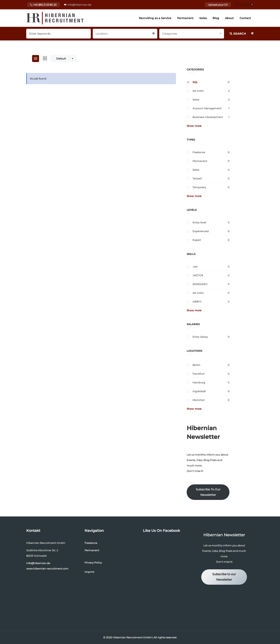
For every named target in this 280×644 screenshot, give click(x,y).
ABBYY (197, 302)
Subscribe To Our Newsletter (208, 492)
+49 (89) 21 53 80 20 (43, 5)
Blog (216, 18)
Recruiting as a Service (155, 18)
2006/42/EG (200, 284)
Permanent (185, 18)
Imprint (89, 572)
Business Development (208, 117)
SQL (195, 82)
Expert (197, 240)
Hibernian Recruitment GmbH (132, 637)
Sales (203, 18)
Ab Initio (198, 91)
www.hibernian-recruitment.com (47, 569)
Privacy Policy (93, 563)
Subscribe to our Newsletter (224, 577)
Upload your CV (218, 5)
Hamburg (199, 382)
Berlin (196, 365)
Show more (194, 126)
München (199, 400)
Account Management (207, 108)
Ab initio (198, 293)
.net (195, 267)
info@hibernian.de (79, 5)
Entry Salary (200, 337)
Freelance (199, 152)
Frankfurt (198, 374)
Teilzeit (197, 178)
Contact (245, 18)
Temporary (199, 187)
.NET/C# (198, 275)
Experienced (201, 231)
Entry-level (199, 222)
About (229, 18)
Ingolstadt (199, 391)
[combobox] (125, 33)
